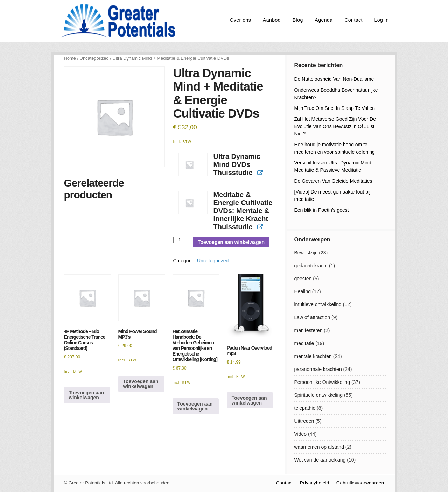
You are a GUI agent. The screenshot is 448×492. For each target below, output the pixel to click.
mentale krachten (313, 356)
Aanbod (272, 20)
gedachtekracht (311, 266)
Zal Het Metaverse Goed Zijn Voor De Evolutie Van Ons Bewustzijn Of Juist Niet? (335, 126)
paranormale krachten (318, 369)
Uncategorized (94, 58)
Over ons (240, 20)
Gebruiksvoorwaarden (360, 483)
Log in (382, 20)
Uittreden (304, 421)
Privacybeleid (315, 483)
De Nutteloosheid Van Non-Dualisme (334, 79)
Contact (353, 20)
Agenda (324, 20)
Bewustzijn (306, 253)
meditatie (304, 343)
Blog (298, 20)
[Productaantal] (182, 240)
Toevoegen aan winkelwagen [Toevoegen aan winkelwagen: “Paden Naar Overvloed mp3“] (249, 400)
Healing (303, 291)
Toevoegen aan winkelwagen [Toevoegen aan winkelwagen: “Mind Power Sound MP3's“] (141, 384)
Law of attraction (312, 317)
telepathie (305, 408)
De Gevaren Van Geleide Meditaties (333, 181)
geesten (303, 279)
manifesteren (309, 330)
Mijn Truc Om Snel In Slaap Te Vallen (335, 108)
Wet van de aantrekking (320, 460)
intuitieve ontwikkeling (318, 304)
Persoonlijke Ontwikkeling (322, 382)
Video (301, 434)
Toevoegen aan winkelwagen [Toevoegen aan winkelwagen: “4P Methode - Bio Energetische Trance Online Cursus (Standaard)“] (87, 395)
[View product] (260, 173)
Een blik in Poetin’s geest (322, 210)
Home (70, 58)
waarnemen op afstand (319, 447)
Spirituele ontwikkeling (319, 395)
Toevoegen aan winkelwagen (231, 242)
